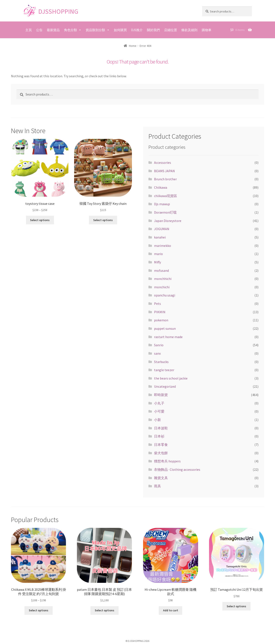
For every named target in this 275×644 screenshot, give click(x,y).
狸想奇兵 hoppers (167, 461)
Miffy (157, 262)
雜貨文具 (161, 478)
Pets (157, 304)
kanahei (160, 237)
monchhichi (163, 279)
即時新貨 (161, 395)
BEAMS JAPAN (164, 171)
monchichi (162, 287)
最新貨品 (53, 30)
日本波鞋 (161, 428)
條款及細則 (189, 30)
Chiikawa (161, 187)
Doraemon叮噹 (165, 212)
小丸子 (159, 403)
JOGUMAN (162, 229)
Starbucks (161, 362)
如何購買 (120, 30)
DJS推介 (137, 30)
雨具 (157, 486)
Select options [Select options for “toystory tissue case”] (40, 220)
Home (133, 46)
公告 (39, 30)
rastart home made (168, 337)
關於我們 (153, 30)
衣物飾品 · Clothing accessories (177, 469)
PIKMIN (160, 312)
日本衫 (159, 436)
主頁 (29, 30)
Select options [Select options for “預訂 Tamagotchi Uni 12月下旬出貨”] (236, 606)
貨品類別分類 (95, 30)
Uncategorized (165, 386)
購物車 (207, 30)
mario (158, 254)
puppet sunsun (165, 328)
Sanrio (159, 345)
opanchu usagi (165, 295)
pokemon (161, 320)
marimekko (163, 246)
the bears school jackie (171, 378)
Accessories (163, 163)
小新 (157, 420)
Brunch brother (165, 179)
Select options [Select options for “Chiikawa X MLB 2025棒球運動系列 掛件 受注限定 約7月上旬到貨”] (39, 610)
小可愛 (159, 411)
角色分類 (70, 30)
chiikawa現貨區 (166, 196)
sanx (157, 353)
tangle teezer (164, 370)
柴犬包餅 (161, 453)
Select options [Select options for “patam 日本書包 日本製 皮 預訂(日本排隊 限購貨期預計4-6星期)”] (105, 610)
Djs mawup (162, 204)
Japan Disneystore (168, 221)
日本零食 (161, 445)
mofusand (161, 270)
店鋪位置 (171, 30)
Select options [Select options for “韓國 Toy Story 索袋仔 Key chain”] (103, 220)
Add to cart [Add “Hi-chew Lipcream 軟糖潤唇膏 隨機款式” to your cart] (171, 610)
